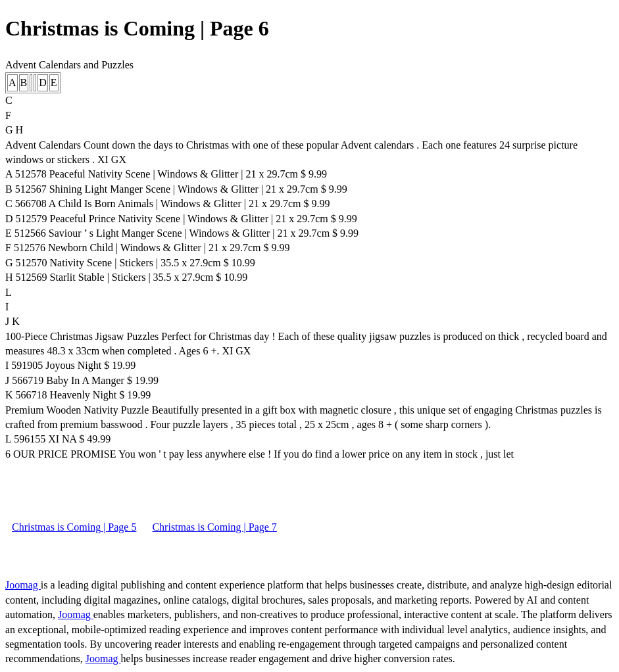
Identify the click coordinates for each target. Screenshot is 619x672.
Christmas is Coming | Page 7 (214, 527)
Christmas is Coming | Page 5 (74, 527)
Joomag (23, 585)
